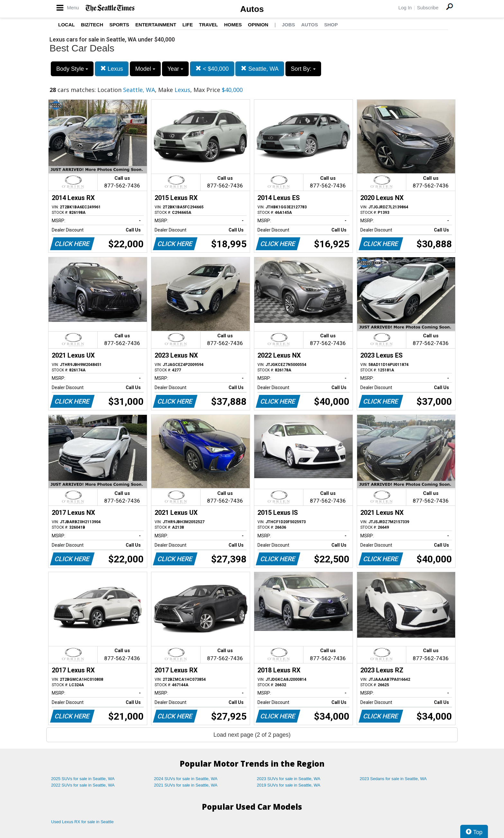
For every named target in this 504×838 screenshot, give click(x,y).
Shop (331, 25)
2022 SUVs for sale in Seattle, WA (83, 785)
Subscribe (428, 8)
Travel (208, 25)
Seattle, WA (260, 69)
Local (67, 25)
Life (188, 25)
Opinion (258, 25)
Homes (233, 25)
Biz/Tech (92, 25)
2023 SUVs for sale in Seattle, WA (289, 779)
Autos (252, 9)
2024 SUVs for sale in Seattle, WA (186, 779)
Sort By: (303, 69)
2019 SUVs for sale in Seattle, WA (289, 785)
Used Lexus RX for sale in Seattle (82, 822)
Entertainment (156, 25)
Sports (119, 25)
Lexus (112, 69)
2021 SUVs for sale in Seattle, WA (186, 785)
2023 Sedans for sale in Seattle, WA (393, 779)
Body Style (72, 69)
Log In (405, 8)
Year (175, 69)
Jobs (288, 25)
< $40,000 (212, 69)
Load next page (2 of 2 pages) (252, 735)
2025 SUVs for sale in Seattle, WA (83, 779)
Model (145, 69)
